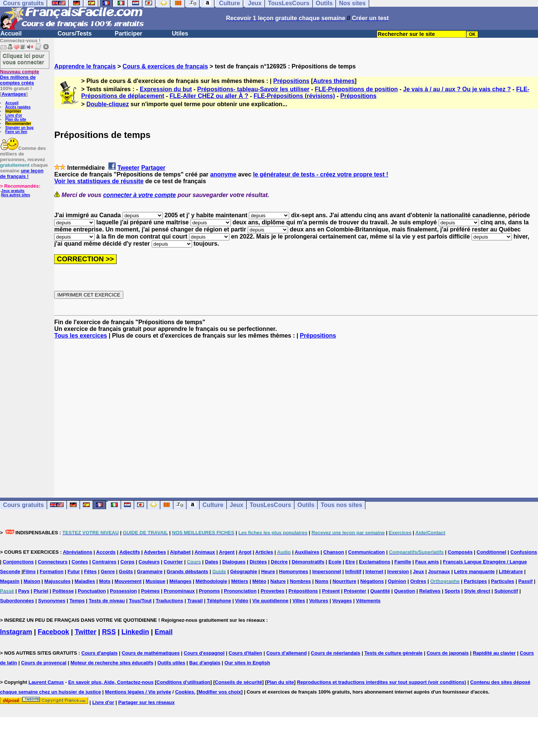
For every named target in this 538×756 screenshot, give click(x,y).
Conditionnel (491, 552)
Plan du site (16, 119)
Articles (264, 552)
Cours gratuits (23, 505)
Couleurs (149, 562)
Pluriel (41, 591)
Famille (403, 562)
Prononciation (240, 591)
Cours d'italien (245, 653)
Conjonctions (18, 562)
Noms (322, 581)
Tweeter (128, 168)
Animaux (205, 552)
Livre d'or (14, 115)
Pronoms (209, 591)
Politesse (63, 591)
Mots (105, 581)
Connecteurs (52, 562)
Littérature (511, 571)
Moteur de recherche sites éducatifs (112, 663)
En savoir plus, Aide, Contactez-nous (111, 682)
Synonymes (52, 601)
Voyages (342, 601)
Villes (299, 601)
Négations (372, 581)
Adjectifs (130, 552)
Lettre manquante (474, 571)
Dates (212, 562)
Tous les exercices (81, 336)
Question (405, 591)
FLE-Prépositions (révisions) (294, 96)
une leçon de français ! (22, 173)
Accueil (11, 33)
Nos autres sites (16, 195)
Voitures (319, 601)
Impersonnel (327, 571)
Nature (278, 581)
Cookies (185, 692)
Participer (129, 33)
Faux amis (427, 562)
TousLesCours (270, 505)
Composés (460, 552)
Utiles (180, 33)
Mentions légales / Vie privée (138, 692)
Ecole (335, 562)
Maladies (85, 581)
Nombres (300, 581)
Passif (525, 581)
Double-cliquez (108, 104)
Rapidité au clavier (494, 653)
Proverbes (273, 591)
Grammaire (150, 571)
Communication (367, 552)
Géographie (244, 571)
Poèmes (150, 591)
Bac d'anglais (205, 663)
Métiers (240, 581)
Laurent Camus (46, 682)
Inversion (398, 571)
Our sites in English (247, 663)
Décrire (279, 562)
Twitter (86, 632)
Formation (52, 571)
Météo (259, 581)
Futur (74, 571)
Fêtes (90, 571)
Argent (227, 552)
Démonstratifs (308, 562)
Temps (77, 601)
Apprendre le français (85, 66)
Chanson (334, 552)
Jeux (236, 505)
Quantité (380, 591)
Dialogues (234, 562)
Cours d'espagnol (204, 653)
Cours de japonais (448, 653)
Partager (153, 168)
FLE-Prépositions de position (356, 89)
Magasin (10, 581)
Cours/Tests (75, 33)
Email (164, 632)
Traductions (170, 601)
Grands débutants (187, 571)
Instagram (16, 632)
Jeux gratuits (13, 191)
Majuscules (58, 581)
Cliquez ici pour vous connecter (24, 59)
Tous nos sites (341, 505)
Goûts (126, 571)
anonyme (223, 174)
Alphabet (180, 552)
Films (29, 571)
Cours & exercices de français (165, 66)
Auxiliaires (307, 552)
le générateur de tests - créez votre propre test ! (321, 174)
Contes (80, 562)
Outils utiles (171, 663)
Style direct (477, 591)
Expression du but (166, 89)
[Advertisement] (296, 412)
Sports (452, 591)
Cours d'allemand (287, 653)
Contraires (104, 562)
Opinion (397, 581)
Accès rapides (18, 107)
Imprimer (13, 111)
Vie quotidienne (270, 601)
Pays (24, 591)
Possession (123, 591)
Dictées (258, 562)
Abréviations (78, 552)
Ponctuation (92, 591)
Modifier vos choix (220, 692)
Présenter (355, 591)
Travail (195, 601)
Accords (106, 552)
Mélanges (180, 581)
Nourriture (344, 581)
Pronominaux (179, 591)
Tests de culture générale (393, 653)
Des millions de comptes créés (20, 77)
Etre (350, 562)
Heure (268, 571)
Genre (108, 571)
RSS (109, 632)
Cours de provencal (44, 663)
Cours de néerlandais (336, 653)
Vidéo (242, 601)
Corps (127, 562)
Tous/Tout (140, 601)
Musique (156, 581)
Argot (245, 552)
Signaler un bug (19, 128)
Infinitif (353, 571)
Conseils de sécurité (238, 682)
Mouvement (128, 581)
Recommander (18, 124)
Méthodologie (211, 581)
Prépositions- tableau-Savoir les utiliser (253, 89)
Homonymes (294, 571)
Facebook (53, 632)
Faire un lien (16, 132)
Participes (475, 581)
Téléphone (219, 601)
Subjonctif (506, 591)
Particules (503, 581)
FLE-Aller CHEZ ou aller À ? (209, 96)
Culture (213, 505)
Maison (32, 581)
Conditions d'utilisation (183, 682)
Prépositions (291, 81)
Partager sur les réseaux (146, 702)
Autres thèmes (334, 81)
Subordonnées (17, 601)
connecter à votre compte (140, 195)
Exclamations (375, 562)
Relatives (430, 591)
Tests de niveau (107, 601)
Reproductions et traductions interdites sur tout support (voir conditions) (382, 682)
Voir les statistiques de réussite (99, 181)
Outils (306, 505)
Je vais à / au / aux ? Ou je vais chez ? (457, 89)
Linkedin (135, 632)
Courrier (173, 562)
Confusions (524, 552)
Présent (331, 591)
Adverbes (155, 552)
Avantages (14, 94)
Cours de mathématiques (151, 653)
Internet (374, 571)
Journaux (439, 571)
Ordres (418, 581)
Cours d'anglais (100, 653)
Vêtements (368, 601)
